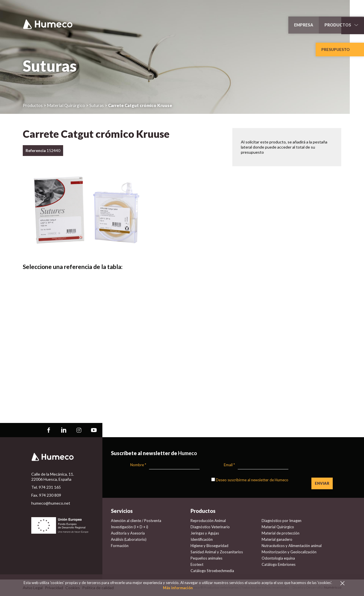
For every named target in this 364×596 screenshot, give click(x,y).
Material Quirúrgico (278, 527)
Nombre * (138, 465)
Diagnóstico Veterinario (210, 527)
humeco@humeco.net (51, 503)
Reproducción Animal (208, 521)
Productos (33, 105)
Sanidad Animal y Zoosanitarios (217, 552)
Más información (178, 588)
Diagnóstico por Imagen (282, 521)
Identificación (202, 539)
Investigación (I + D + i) (130, 527)
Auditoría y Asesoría (128, 533)
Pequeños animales (206, 558)
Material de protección (281, 533)
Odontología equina (278, 558)
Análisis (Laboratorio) (129, 539)
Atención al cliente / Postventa (136, 521)
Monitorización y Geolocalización (289, 552)
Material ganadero (277, 539)
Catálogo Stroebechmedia (212, 571)
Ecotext (197, 564)
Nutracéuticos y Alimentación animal (292, 546)
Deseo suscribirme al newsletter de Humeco (252, 480)
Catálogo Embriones (279, 564)
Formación (120, 546)
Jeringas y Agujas (205, 533)
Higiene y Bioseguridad (209, 546)
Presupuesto (336, 49)
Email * (229, 465)
